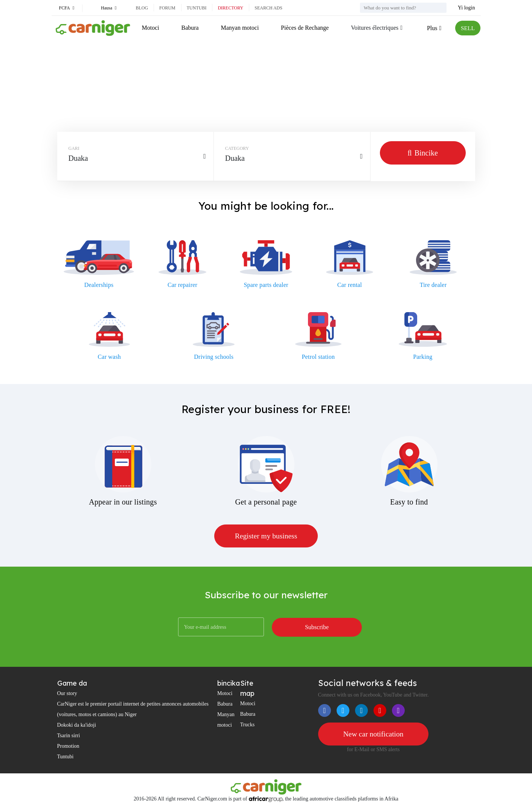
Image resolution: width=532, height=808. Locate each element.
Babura (190, 28)
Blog (142, 8)
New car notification (373, 734)
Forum (167, 8)
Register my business (266, 536)
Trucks (247, 725)
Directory (230, 8)
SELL (467, 28)
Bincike (423, 153)
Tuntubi (197, 8)
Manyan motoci (240, 28)
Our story (67, 694)
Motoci (151, 28)
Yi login (466, 8)
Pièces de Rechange (304, 28)
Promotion (68, 746)
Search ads (268, 8)
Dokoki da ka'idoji (77, 725)
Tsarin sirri (69, 736)
